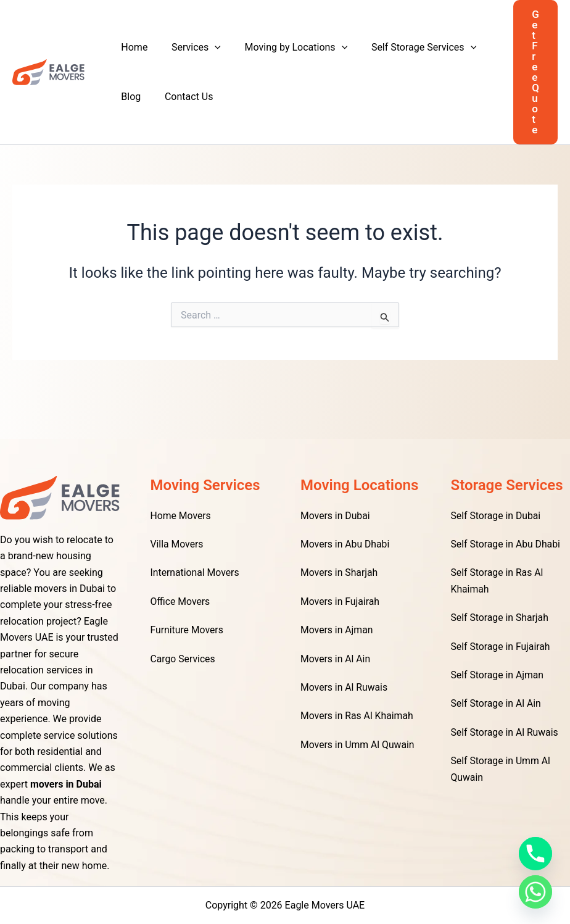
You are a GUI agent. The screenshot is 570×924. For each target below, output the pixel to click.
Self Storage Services (410, 48)
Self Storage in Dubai (497, 516)
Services (190, 48)
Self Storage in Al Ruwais (506, 732)
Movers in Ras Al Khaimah (358, 716)
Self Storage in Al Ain (497, 703)
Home (132, 47)
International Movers (196, 572)
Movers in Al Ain (336, 659)
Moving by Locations (286, 48)
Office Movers (181, 601)
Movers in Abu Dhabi (346, 544)
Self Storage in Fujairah (502, 647)
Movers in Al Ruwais (345, 687)
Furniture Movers (188, 630)
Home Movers (181, 516)
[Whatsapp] (535, 892)
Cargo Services (184, 659)
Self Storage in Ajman (498, 675)
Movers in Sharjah (340, 572)
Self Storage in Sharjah (501, 618)
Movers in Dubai (336, 516)
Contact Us (183, 97)
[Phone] (535, 854)
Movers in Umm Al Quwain (358, 745)
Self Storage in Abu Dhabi (506, 544)
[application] (209, 48)
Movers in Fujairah (341, 601)
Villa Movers (177, 544)
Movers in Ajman (337, 630)
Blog (129, 97)
